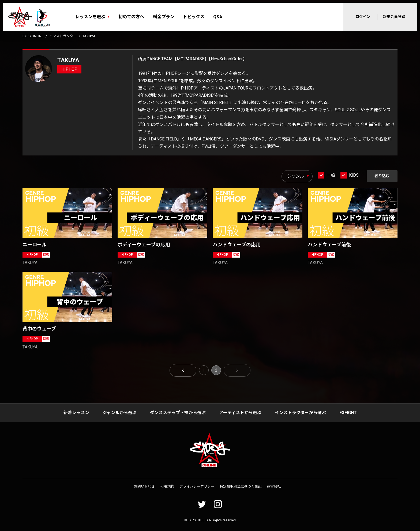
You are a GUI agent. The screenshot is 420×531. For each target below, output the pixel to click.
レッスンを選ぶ (90, 17)
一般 (331, 175)
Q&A (218, 17)
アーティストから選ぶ (240, 413)
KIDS (354, 175)
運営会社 (274, 487)
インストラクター (63, 36)
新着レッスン (76, 413)
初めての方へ (131, 17)
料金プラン (164, 17)
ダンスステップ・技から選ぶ (178, 413)
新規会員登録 (394, 17)
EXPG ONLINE (33, 36)
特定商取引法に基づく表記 (241, 487)
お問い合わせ (144, 487)
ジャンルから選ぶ (120, 413)
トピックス (194, 17)
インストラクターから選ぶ (300, 413)
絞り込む (382, 176)
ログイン (363, 17)
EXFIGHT (348, 413)
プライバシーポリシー (197, 487)
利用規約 (167, 487)
